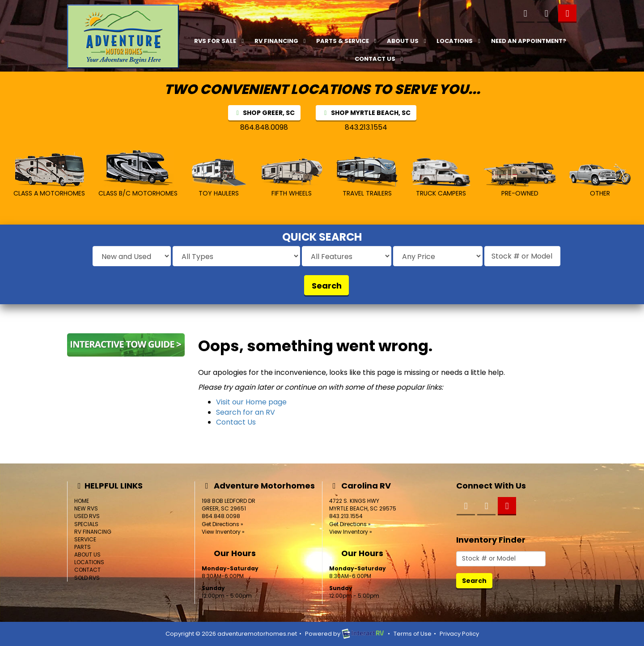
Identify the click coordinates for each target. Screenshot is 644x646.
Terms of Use (413, 634)
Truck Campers (441, 178)
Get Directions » (222, 524)
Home (82, 501)
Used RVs (87, 516)
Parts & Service (347, 41)
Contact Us (380, 59)
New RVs (86, 508)
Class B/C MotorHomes (138, 173)
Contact (87, 570)
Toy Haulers (219, 178)
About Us (408, 41)
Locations (460, 41)
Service (85, 539)
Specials (86, 524)
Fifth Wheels (292, 178)
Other (600, 181)
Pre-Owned (520, 180)
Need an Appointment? (529, 41)
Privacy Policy (459, 634)
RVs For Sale (220, 41)
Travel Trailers (367, 177)
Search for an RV (246, 412)
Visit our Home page (251, 402)
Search (327, 286)
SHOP (265, 113)
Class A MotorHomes (49, 175)
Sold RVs (87, 578)
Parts (83, 547)
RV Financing (281, 41)
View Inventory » (223, 532)
